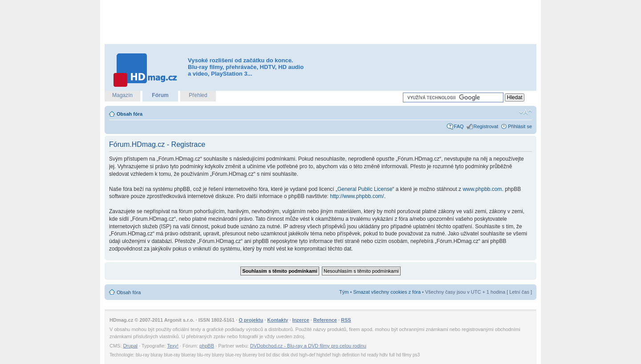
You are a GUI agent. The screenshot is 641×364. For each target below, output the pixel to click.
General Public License (365, 189)
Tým (344, 292)
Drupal (130, 346)
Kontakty (278, 320)
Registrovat (486, 126)
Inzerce (301, 320)
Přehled (198, 95)
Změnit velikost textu (525, 112)
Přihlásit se (520, 126)
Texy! (173, 346)
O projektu (251, 320)
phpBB (207, 346)
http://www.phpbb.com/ (357, 196)
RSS (346, 320)
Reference (325, 320)
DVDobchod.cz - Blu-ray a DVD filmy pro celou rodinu (308, 346)
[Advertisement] (320, 22)
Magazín (122, 95)
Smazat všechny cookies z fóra (387, 292)
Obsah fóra (130, 114)
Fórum (160, 95)
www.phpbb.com (482, 189)
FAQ (459, 126)
